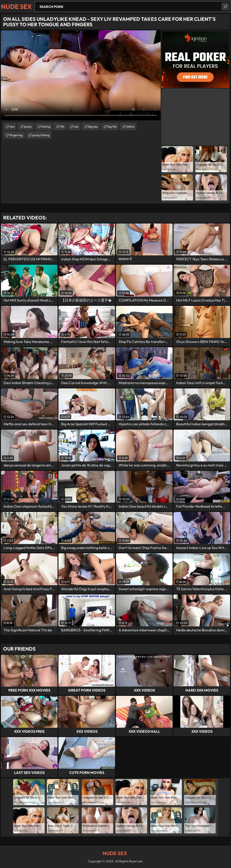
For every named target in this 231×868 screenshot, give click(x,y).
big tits (112, 126)
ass (76, 126)
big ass (93, 126)
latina (130, 126)
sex (12, 126)
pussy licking (41, 135)
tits (62, 126)
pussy (28, 126)
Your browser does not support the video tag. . (81, 75)
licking (46, 126)
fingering (16, 135)
